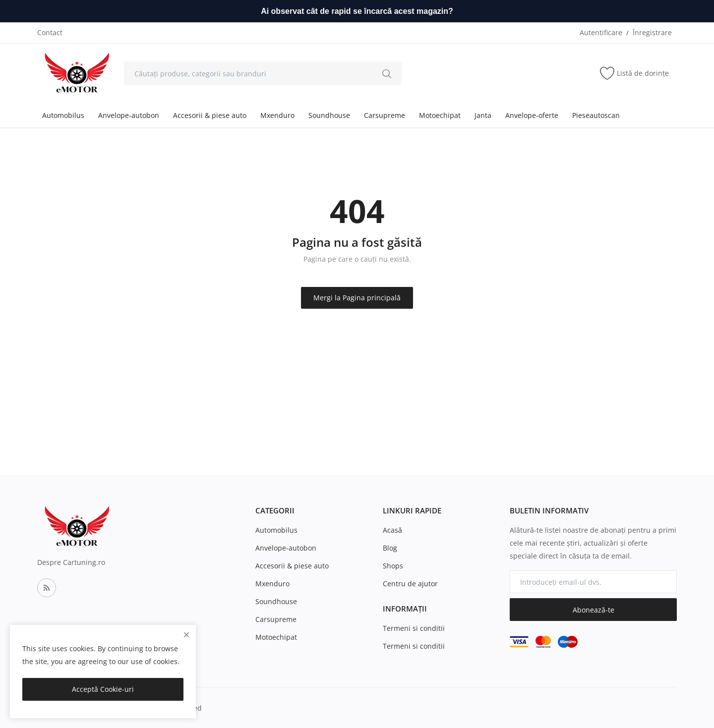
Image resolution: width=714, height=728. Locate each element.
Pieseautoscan (596, 115)
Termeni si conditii (414, 628)
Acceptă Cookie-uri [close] (103, 689)
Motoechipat (440, 115)
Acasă (392, 530)
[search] (387, 73)
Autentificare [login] (601, 32)
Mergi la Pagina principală (357, 298)
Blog (390, 548)
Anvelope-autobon (129, 115)
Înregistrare (652, 32)
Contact (50, 32)
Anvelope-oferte (532, 115)
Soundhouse (329, 115)
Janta (483, 115)
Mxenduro (277, 115)
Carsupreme (385, 115)
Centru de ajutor (410, 584)
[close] (186, 635)
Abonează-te (594, 610)
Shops (393, 566)
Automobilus (63, 115)
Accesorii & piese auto (210, 115)
